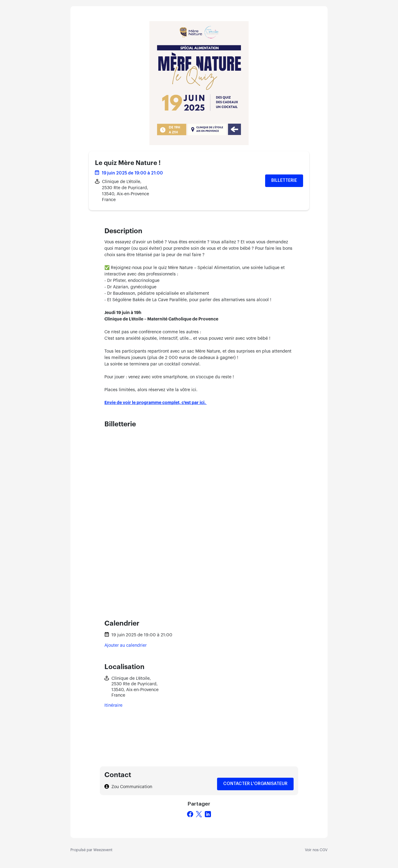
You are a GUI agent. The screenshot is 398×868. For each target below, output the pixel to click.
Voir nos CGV (316, 850)
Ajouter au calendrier (126, 645)
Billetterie (284, 181)
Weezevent (103, 850)
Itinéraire (113, 705)
